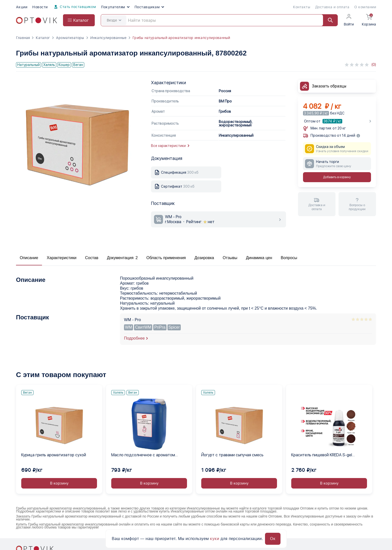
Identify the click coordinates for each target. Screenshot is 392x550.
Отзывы (230, 258)
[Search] (219, 20)
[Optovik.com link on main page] (36, 20)
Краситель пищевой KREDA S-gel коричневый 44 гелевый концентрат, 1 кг (327, 455)
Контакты (302, 7)
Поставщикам (149, 7)
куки (215, 539)
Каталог (43, 38)
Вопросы (289, 258)
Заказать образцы (329, 86)
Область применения (166, 258)
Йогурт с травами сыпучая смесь (232, 455)
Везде (114, 20)
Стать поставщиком (74, 7)
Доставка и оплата (332, 7)
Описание (29, 258)
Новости (40, 7)
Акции (22, 7)
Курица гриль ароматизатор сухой (54, 455)
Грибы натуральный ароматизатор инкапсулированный (181, 38)
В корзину (59, 483)
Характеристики (62, 258)
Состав (92, 258)
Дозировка (204, 258)
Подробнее (134, 338)
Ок (273, 539)
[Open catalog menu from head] (79, 20)
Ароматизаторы (70, 38)
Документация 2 (122, 258)
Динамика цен (259, 258)
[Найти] (328, 20)
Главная (23, 38)
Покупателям (115, 7)
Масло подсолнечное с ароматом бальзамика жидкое (143, 455)
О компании (365, 7)
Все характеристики (170, 146)
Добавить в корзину (337, 177)
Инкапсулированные (108, 38)
